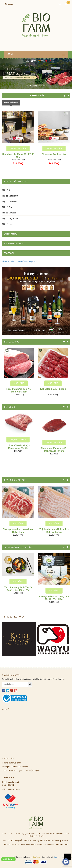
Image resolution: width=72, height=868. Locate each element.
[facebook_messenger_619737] (66, 862)
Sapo (56, 857)
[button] (3, 73)
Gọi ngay (8, 859)
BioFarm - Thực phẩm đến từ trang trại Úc (20, 261)
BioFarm (37, 857)
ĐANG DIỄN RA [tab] (11, 103)
